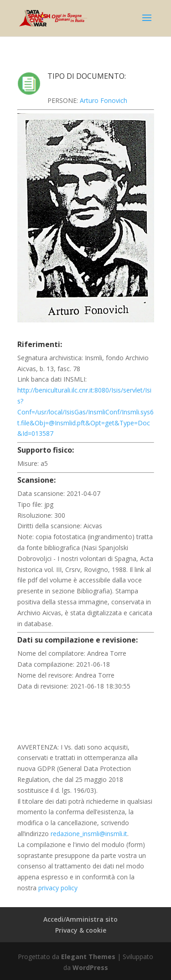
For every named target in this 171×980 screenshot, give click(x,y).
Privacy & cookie (81, 930)
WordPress (90, 967)
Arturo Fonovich (104, 100)
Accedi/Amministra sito (80, 919)
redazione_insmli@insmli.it (89, 834)
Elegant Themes (88, 957)
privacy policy (58, 888)
